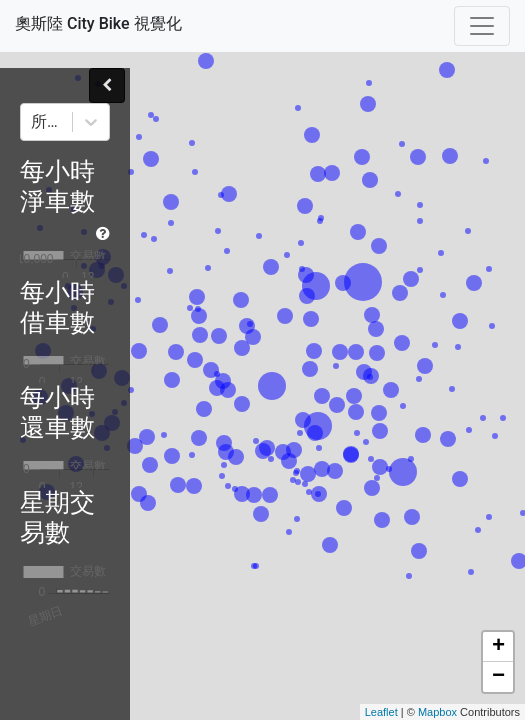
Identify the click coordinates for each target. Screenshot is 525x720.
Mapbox (437, 712)
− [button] (498, 677)
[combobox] (33, 122)
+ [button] (498, 647)
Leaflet (381, 712)
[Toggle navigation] (482, 26)
